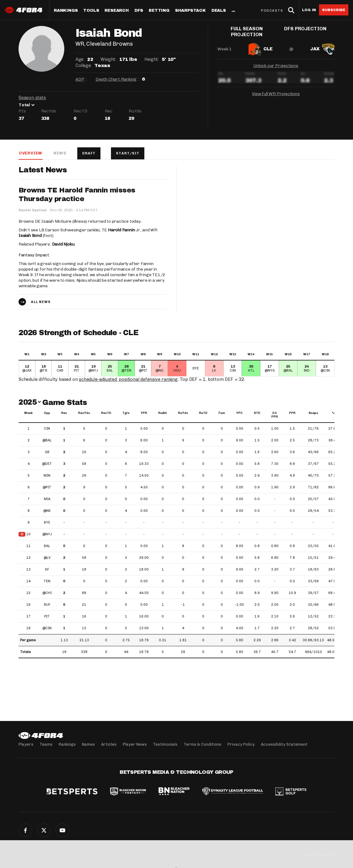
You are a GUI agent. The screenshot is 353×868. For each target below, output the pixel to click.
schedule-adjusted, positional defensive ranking (129, 380)
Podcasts (272, 11)
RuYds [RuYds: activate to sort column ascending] (183, 413)
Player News (135, 744)
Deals (219, 11)
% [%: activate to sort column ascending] (333, 413)
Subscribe (334, 10)
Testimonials (165, 744)
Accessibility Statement (284, 744)
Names (88, 744)
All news (41, 302)
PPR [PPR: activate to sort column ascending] (292, 413)
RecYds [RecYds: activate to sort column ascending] (84, 413)
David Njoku (63, 244)
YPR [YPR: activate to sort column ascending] (144, 413)
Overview (30, 153)
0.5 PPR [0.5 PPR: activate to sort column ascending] (275, 415)
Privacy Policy (241, 744)
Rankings (66, 11)
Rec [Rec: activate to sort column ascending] (64, 413)
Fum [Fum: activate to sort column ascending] (222, 413)
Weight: (108, 59)
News (60, 153)
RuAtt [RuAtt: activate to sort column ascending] (163, 413)
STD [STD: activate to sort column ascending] (257, 413)
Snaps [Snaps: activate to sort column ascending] (313, 413)
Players (26, 744)
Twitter (44, 830)
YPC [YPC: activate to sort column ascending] (239, 413)
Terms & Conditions (202, 744)
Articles (109, 744)
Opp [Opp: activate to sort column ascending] (47, 413)
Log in (309, 10)
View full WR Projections (276, 93)
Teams (46, 744)
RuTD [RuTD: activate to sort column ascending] (203, 413)
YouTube (62, 830)
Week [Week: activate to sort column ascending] (28, 413)
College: (83, 65)
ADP (80, 79)
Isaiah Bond (30, 236)
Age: (80, 59)
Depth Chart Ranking (116, 79)
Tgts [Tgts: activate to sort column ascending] (126, 413)
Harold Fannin (121, 230)
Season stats (32, 98)
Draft (89, 153)
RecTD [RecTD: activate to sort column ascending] (106, 413)
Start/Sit (129, 153)
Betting (159, 11)
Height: (151, 59)
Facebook (25, 830)
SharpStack (190, 11)
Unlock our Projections (276, 64)
